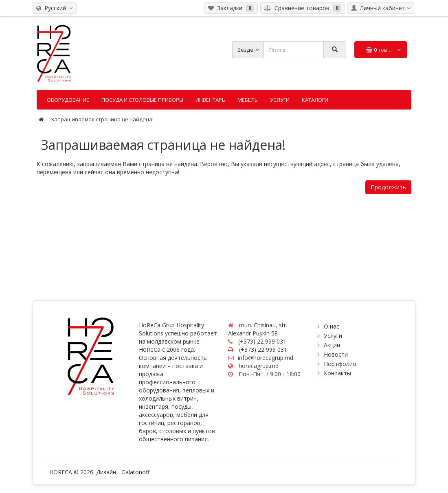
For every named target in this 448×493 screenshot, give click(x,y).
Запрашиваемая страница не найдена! (102, 119)
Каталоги (315, 100)
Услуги (280, 100)
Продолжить (388, 187)
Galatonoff (135, 472)
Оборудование (68, 100)
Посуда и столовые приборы (142, 100)
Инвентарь (210, 100)
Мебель (248, 100)
